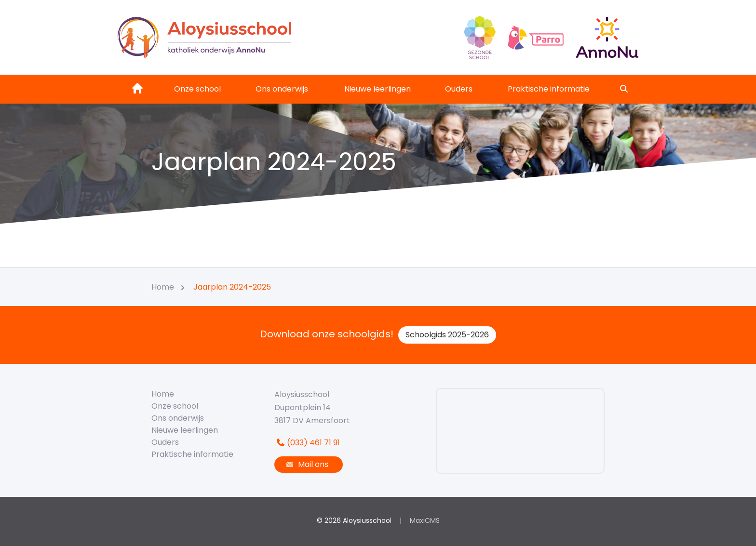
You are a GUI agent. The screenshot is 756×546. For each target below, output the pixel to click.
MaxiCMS (425, 520)
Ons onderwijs (282, 89)
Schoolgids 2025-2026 (447, 335)
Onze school (197, 89)
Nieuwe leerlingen (378, 89)
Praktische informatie (549, 89)
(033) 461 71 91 (307, 443)
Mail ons (306, 464)
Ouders (459, 89)
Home (163, 394)
